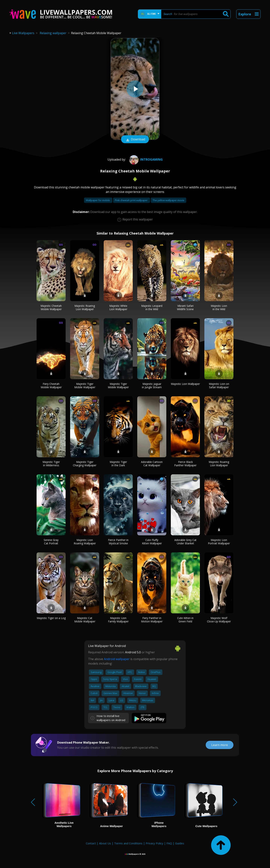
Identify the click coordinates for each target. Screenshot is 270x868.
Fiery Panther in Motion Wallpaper (152, 620)
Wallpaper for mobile (98, 200)
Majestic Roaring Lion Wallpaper (85, 307)
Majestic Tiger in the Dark (118, 464)
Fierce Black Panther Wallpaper (185, 464)
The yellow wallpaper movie (168, 200)
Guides (180, 843)
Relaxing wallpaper (53, 33)
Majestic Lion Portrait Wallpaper (219, 542)
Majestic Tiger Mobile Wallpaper (85, 385)
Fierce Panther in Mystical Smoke (118, 542)
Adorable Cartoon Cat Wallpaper (152, 464)
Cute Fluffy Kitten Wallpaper (152, 542)
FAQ (169, 843)
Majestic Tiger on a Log (51, 618)
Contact (91, 843)
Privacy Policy (154, 843)
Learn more (220, 745)
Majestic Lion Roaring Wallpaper (85, 542)
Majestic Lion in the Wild (219, 307)
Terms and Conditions (128, 843)
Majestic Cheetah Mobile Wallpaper (51, 307)
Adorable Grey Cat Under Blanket (185, 542)
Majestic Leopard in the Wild (152, 307)
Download (135, 140)
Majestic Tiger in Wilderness (51, 464)
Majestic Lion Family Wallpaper (118, 620)
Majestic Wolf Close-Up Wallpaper (219, 620)
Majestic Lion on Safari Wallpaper (219, 385)
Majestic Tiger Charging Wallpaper (85, 464)
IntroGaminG (145, 159)
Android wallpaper (117, 659)
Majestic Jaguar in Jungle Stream (152, 385)
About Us (105, 843)
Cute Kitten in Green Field (185, 620)
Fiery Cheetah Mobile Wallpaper (51, 385)
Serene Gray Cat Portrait (51, 542)
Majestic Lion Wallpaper (185, 384)
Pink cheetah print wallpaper (132, 200)
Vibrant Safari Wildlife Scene (185, 307)
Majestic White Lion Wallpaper (118, 307)
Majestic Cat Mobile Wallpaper (85, 620)
